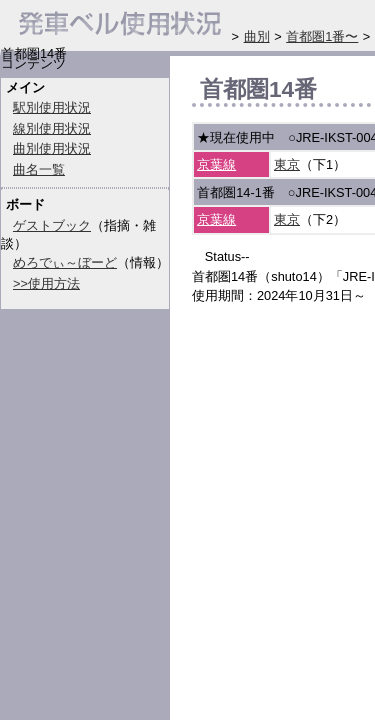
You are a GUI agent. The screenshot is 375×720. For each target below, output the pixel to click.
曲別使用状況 (52, 148)
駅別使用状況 (52, 107)
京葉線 (216, 164)
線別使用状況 (52, 128)
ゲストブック (52, 225)
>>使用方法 (46, 283)
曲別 (257, 36)
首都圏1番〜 (322, 36)
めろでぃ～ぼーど (65, 262)
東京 (287, 164)
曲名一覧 (39, 169)
